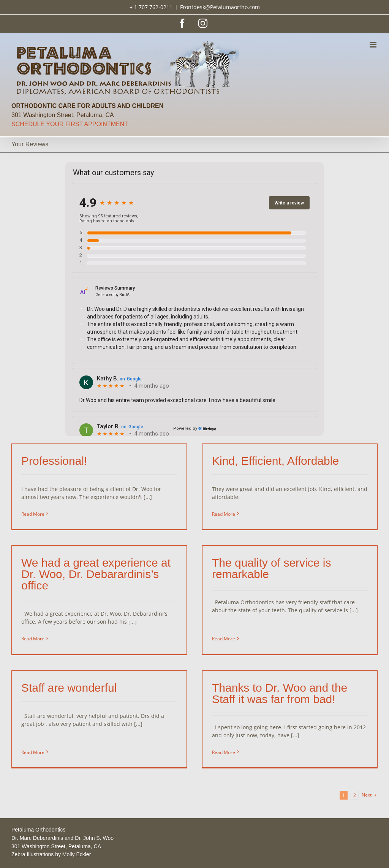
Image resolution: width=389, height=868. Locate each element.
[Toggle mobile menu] (374, 45)
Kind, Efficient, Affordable (269, 461)
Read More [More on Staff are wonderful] (45, 734)
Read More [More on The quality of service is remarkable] (205, 633)
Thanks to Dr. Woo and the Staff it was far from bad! (286, 686)
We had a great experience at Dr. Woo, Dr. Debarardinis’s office (121, 564)
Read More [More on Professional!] (33, 514)
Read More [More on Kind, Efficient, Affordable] (217, 514)
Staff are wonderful (81, 680)
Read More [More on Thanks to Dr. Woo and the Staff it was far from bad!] (230, 745)
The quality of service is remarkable (252, 574)
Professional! (54, 461)
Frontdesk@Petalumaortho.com (220, 7)
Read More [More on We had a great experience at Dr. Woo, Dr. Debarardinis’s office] (58, 629)
